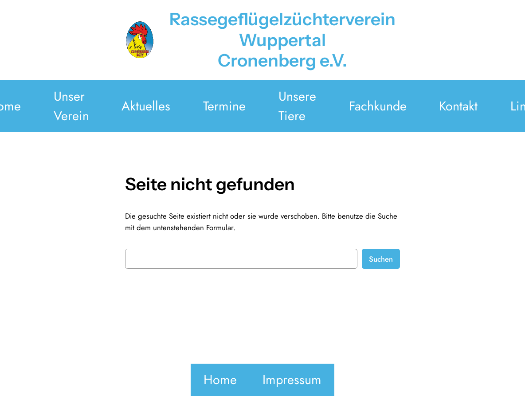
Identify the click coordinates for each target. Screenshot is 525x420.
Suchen (381, 259)
